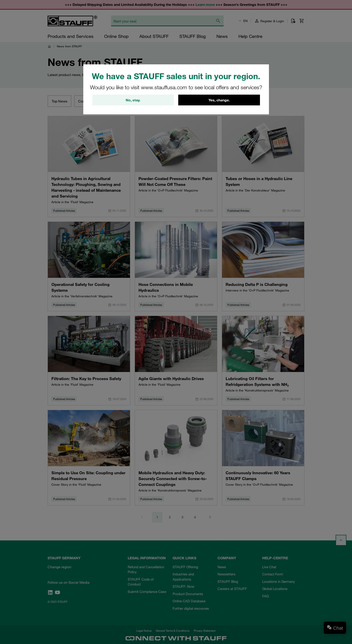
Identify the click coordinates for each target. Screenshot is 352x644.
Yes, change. (219, 100)
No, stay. (133, 100)
